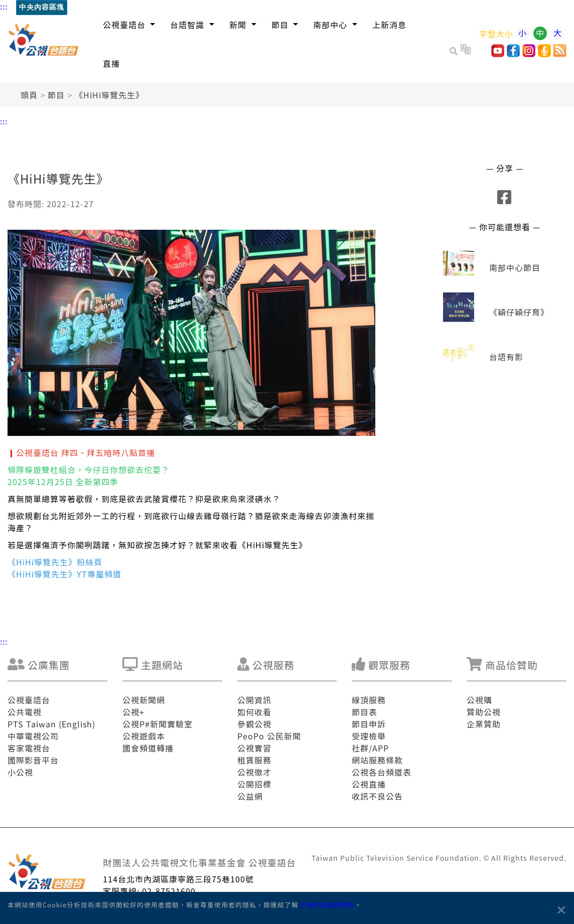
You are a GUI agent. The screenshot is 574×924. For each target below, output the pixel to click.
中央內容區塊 (42, 7)
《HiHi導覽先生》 (109, 95)
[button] (129, 24)
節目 (56, 95)
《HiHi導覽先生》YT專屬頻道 (64, 574)
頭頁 (29, 95)
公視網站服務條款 (327, 905)
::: (4, 6)
